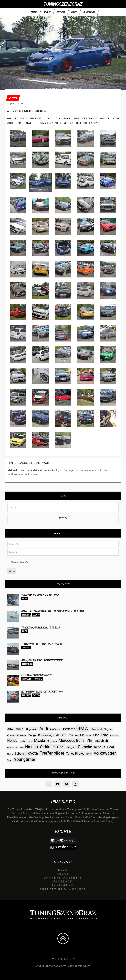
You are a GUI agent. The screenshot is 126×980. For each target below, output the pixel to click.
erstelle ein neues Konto (44, 470)
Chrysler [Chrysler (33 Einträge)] (108, 729)
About (47, 12)
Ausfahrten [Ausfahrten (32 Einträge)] (56, 729)
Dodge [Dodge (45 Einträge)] (32, 735)
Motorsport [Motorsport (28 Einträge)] (12, 747)
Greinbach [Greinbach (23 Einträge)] (114, 736)
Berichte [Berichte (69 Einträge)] (69, 729)
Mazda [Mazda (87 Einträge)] (40, 741)
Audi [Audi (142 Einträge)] (44, 729)
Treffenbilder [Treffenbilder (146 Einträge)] (52, 753)
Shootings (89, 12)
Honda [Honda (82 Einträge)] (12, 741)
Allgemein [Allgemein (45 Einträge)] (31, 729)
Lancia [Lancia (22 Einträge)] (22, 741)
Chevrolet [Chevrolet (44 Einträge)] (96, 729)
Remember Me (18, 562)
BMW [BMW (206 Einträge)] (83, 728)
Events (61, 12)
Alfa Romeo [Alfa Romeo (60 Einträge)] (15, 729)
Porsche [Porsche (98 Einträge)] (85, 747)
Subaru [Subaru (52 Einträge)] (19, 754)
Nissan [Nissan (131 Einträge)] (31, 747)
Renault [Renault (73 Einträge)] (100, 747)
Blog (63, 870)
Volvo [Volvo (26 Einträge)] (10, 760)
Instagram (63, 886)
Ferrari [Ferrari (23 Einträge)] (89, 736)
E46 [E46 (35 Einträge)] (82, 735)
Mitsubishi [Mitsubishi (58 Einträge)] (102, 741)
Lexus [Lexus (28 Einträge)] (29, 741)
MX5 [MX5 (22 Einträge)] (21, 748)
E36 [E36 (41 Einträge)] (71, 735)
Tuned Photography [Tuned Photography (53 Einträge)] (79, 754)
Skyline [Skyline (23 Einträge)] (10, 754)
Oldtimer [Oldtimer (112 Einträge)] (48, 747)
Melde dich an (16, 470)
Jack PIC (53, 123)
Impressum (63, 959)
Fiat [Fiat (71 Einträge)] (96, 735)
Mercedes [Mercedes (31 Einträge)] (52, 741)
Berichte (26, 615)
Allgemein (27, 679)
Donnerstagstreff (63, 878)
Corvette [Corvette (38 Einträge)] (22, 735)
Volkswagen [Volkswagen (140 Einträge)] (105, 753)
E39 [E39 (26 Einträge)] (76, 736)
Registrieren (68, 533)
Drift (74, 12)
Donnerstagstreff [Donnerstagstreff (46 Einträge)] (49, 735)
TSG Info (26, 648)
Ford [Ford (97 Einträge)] (105, 735)
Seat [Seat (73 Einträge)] (111, 747)
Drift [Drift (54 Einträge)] (64, 735)
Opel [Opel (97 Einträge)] (61, 747)
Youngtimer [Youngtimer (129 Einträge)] (25, 759)
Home (34, 12)
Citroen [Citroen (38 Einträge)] (11, 735)
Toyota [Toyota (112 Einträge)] (32, 753)
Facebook (63, 882)
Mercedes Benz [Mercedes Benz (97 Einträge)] (72, 741)
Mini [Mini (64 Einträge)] (89, 741)
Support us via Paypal (63, 889)
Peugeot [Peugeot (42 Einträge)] (71, 747)
